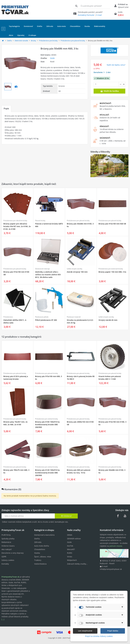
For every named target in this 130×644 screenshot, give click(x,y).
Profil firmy (6, 535)
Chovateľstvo (40, 549)
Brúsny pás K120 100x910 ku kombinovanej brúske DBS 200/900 (47, 473)
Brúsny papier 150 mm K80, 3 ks (112, 272)
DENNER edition (74, 539)
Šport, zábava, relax (43, 557)
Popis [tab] (6, 109)
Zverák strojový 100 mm (77, 272)
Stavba (37, 553)
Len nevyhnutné (85, 631)
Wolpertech (72, 560)
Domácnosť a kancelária (44, 535)
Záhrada (38, 542)
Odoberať (66, 516)
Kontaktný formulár (86, 15)
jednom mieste (116, 546)
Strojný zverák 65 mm (108, 320)
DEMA (70, 535)
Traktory (38, 560)
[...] (3, 619)
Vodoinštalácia (40, 564)
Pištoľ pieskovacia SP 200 (46, 320)
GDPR (4, 557)
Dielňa (9, 41)
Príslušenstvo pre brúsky (48, 41)
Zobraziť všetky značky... (77, 564)
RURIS (70, 553)
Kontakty (5, 564)
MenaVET (71, 549)
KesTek (70, 546)
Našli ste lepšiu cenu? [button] (116, 65)
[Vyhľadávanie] (76, 6)
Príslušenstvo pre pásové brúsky (73, 41)
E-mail (99, 15)
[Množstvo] (106, 84)
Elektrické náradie (21, 41)
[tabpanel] (45, 128)
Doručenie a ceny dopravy (13, 553)
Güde (52, 58)
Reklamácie (6, 542)
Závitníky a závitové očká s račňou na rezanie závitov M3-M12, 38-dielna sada (48, 275)
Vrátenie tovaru (8, 546)
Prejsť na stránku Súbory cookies (99, 636)
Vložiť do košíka (109, 91)
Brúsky (34, 41)
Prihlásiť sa (123, 4)
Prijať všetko (113, 631)
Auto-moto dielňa (42, 546)
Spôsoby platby (8, 539)
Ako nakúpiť (7, 549)
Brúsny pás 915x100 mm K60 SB (112, 224)
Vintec (70, 557)
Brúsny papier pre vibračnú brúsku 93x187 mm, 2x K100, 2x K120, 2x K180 (17, 226)
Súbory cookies (8, 560)
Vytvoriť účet (123, 7)
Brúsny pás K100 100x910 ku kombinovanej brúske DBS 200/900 (47, 424)
